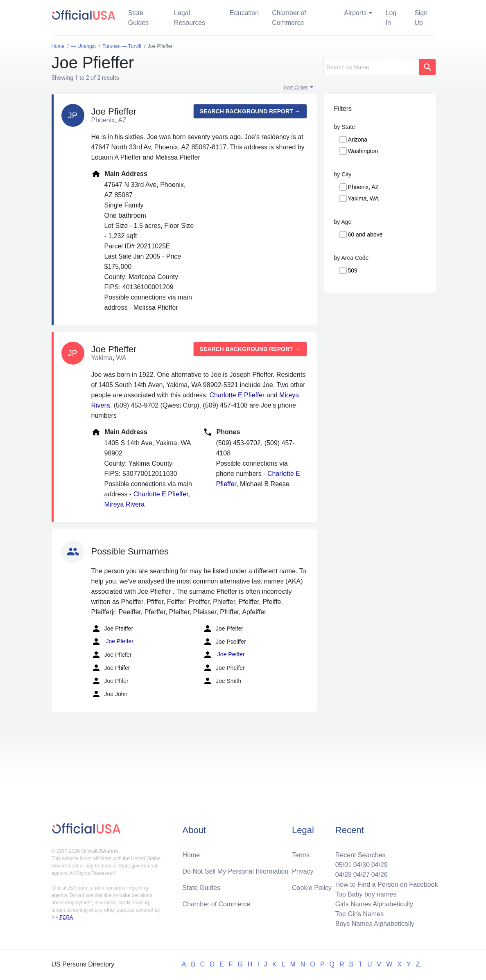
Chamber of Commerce (289, 18)
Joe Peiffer (224, 655)
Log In (391, 18)
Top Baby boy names (366, 894)
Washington (363, 151)
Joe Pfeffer (112, 642)
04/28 (344, 875)
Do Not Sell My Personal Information (235, 871)
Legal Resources (190, 18)
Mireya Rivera (125, 504)
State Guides (139, 18)
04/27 (362, 875)
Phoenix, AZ (364, 187)
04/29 (380, 865)
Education (244, 13)
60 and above (365, 234)
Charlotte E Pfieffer (237, 395)
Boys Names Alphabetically (375, 924)
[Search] (371, 67)
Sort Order (296, 87)
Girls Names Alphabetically (374, 904)
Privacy (303, 871)
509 (353, 270)
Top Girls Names (359, 914)
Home (191, 855)
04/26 (380, 875)
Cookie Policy (312, 888)
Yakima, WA (363, 198)
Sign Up (421, 18)
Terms (301, 855)
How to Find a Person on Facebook (387, 884)
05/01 (344, 865)
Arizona (358, 140)
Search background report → (250, 111)
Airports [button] (355, 13)
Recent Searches (361, 855)
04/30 (362, 865)
